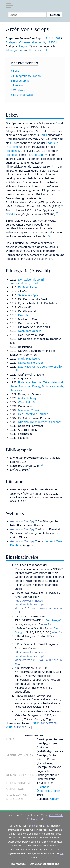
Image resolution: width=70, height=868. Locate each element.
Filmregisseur (14, 50)
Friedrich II (12, 151)
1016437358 (49, 723)
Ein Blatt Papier (28, 287)
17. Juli (49, 38)
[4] (52, 166)
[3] (56, 122)
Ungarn (24, 46)
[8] (49, 236)
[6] (62, 205)
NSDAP (10, 214)
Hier (48, 826)
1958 (52, 42)
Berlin (43, 135)
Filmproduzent (38, 50)
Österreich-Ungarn (31, 42)
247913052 (21, 727)
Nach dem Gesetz (29, 331)
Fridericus (12, 155)
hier (34, 826)
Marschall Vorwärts (30, 410)
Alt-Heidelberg (27, 398)
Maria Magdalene (29, 359)
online (44, 624)
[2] (30, 45)
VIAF (9, 727)
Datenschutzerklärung (45, 864)
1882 (57, 38)
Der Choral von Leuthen (33, 414)
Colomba (24, 315)
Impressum (18, 864)
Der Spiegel (53, 620)
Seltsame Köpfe (28, 295)
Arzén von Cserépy (22, 521)
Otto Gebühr (39, 155)
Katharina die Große (31, 363)
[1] (44, 41)
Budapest (12, 42)
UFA (13, 143)
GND (36, 723)
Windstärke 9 (26, 402)
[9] (42, 465)
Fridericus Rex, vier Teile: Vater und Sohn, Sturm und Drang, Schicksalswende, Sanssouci (37, 386)
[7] (57, 213)
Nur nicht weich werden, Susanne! (40, 422)
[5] (24, 182)
